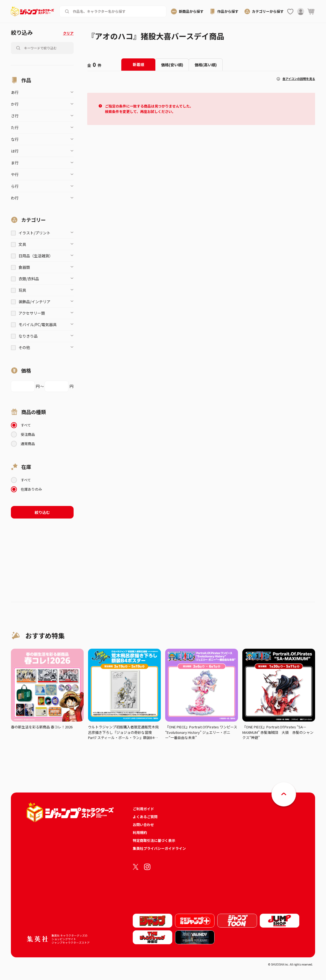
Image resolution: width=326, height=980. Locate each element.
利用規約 (140, 832)
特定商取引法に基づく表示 (154, 840)
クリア (68, 33)
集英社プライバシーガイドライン (159, 848)
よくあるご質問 (145, 817)
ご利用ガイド (143, 809)
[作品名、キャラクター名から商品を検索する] (117, 11)
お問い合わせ (143, 825)
